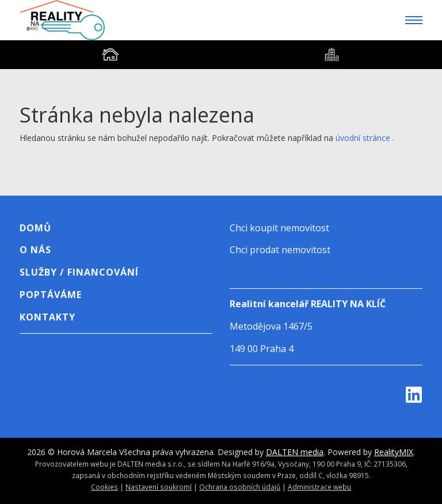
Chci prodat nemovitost (280, 250)
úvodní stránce (363, 138)
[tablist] (221, 55)
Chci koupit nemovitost (279, 228)
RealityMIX (394, 452)
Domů (35, 228)
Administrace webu (319, 487)
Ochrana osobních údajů (240, 487)
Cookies (104, 487)
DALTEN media (295, 452)
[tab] (110, 55)
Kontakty (47, 317)
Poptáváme (51, 295)
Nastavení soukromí (159, 487)
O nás (35, 250)
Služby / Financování (79, 272)
